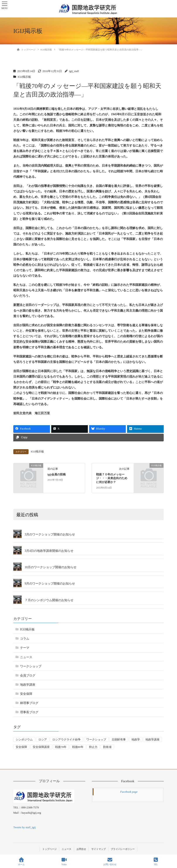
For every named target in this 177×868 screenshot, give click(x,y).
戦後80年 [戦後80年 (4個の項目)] (78, 747)
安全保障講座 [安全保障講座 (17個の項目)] (41, 747)
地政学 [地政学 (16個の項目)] (136, 739)
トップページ (49, 849)
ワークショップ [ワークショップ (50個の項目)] (96, 739)
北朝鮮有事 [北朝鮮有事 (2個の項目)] (119, 739)
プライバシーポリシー (123, 849)
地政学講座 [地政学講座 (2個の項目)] (152, 739)
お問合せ (81, 849)
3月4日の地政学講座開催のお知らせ (49, 551)
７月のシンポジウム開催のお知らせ (49, 600)
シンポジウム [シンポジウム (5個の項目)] (24, 739)
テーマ (25, 648)
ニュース (26, 657)
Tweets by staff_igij (25, 827)
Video (64, 861)
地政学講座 (28, 685)
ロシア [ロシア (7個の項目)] (43, 739)
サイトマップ (99, 849)
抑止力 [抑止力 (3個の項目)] (93, 747)
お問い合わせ (110, 861)
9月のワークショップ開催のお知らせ (50, 584)
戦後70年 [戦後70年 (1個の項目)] (61, 747)
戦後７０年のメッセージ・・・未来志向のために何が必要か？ (112, 478)
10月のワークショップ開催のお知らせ (51, 567)
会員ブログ (28, 676)
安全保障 (26, 694)
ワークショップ (31, 666)
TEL (156, 861)
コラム (25, 639)
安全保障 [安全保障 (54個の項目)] (21, 747)
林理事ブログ (29, 703)
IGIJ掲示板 (24, 77)
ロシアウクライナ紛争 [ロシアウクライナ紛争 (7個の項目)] (66, 739)
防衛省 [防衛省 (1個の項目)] (107, 747)
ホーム (21, 861)
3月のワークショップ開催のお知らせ (50, 534)
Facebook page (129, 792)
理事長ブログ (29, 712)
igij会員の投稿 (57, 475)
